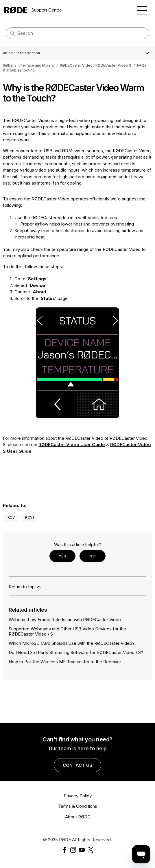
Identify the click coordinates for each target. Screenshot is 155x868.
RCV (11, 517)
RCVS (30, 517)
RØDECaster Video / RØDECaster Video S (96, 65)
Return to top (25, 587)
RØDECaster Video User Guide (72, 445)
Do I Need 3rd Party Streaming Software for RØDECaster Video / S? (76, 652)
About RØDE (77, 817)
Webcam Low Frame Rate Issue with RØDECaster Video (65, 620)
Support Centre (33, 10)
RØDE (8, 65)
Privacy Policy (78, 796)
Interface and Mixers (36, 65)
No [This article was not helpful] (92, 556)
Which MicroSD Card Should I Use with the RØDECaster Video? (72, 643)
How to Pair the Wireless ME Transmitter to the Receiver (65, 662)
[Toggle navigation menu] (142, 10)
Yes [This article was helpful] (62, 556)
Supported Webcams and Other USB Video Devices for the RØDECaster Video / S (67, 631)
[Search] (77, 33)
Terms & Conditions (78, 806)
